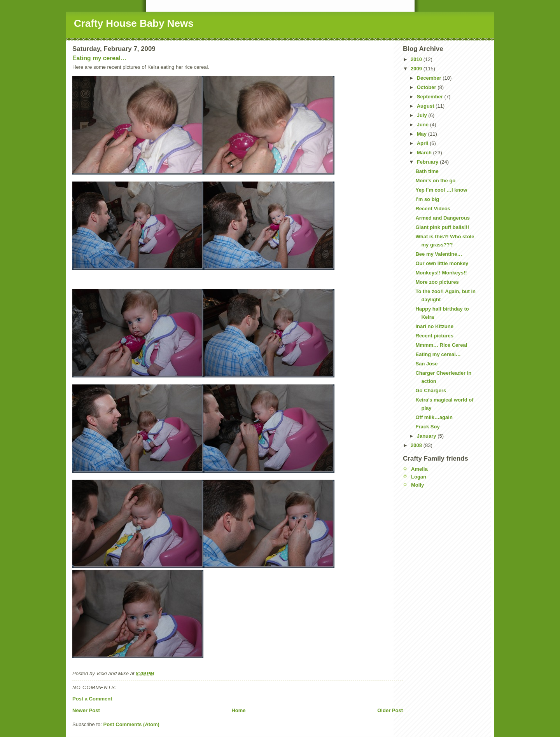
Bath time (427, 171)
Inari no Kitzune (434, 326)
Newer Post (86, 710)
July (423, 115)
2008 (417, 445)
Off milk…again (434, 417)
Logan (419, 477)
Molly (417, 485)
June (423, 125)
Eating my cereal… (100, 58)
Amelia (419, 469)
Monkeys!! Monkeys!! (441, 273)
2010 (417, 59)
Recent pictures (434, 336)
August (426, 106)
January (427, 436)
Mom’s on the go (435, 181)
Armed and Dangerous (442, 218)
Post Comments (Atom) (131, 724)
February (428, 162)
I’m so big (427, 199)
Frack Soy (427, 427)
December (430, 78)
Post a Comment (92, 699)
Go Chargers (431, 390)
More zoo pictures (437, 282)
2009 (417, 69)
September (431, 97)
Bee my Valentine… (439, 254)
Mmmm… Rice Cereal (441, 345)
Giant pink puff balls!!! (442, 227)
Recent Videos (433, 209)
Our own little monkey (442, 263)
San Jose (426, 364)
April (423, 143)
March (425, 153)
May (423, 134)
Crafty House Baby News (134, 23)
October (427, 87)
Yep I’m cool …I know (441, 190)
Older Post (390, 710)
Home (238, 710)
